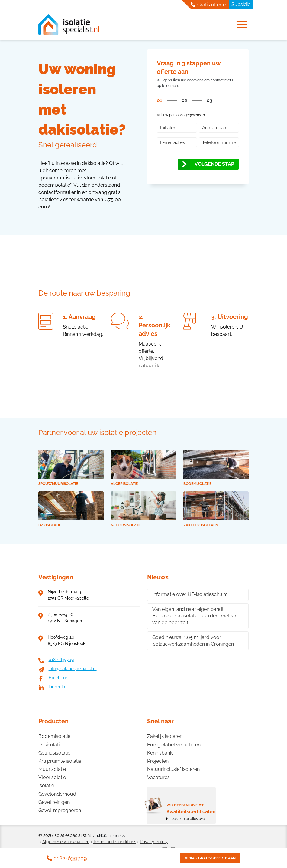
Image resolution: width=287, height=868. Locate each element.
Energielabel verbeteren (174, 745)
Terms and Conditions (115, 842)
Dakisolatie (50, 745)
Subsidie (241, 4)
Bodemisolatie (54, 736)
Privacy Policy (154, 842)
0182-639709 (67, 858)
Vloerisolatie (52, 777)
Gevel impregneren (60, 810)
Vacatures (158, 777)
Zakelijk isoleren (165, 736)
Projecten (158, 761)
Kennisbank (160, 753)
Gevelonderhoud (57, 794)
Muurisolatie (52, 769)
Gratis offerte (208, 5)
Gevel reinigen (54, 802)
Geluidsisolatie (54, 753)
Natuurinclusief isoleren (173, 769)
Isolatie (46, 786)
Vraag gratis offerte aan (210, 858)
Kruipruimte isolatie (60, 761)
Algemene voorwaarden (66, 842)
